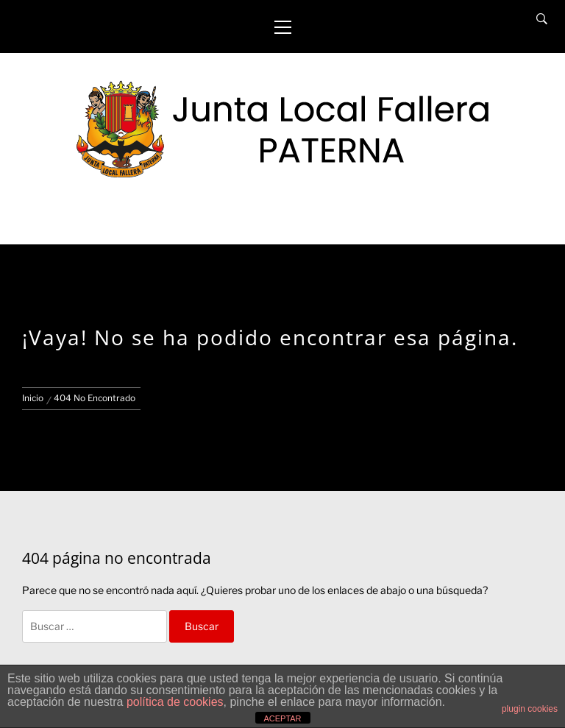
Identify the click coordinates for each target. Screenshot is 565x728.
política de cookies (175, 702)
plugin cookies (530, 709)
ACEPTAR (282, 718)
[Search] (542, 19)
